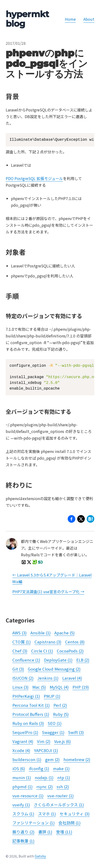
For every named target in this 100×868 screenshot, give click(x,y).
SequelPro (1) (25, 732)
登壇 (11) (64, 832)
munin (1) (22, 778)
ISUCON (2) (23, 678)
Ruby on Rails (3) (28, 723)
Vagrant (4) (23, 741)
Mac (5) (39, 687)
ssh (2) (63, 787)
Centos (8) (75, 642)
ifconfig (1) (39, 768)
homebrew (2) (77, 759)
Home (70, 19)
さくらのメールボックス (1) (59, 805)
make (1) (61, 768)
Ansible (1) (40, 633)
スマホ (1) (47, 814)
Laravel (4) (72, 678)
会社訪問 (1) (69, 823)
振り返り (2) (23, 832)
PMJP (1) (52, 696)
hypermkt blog (27, 19)
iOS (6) (19, 768)
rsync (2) (45, 787)
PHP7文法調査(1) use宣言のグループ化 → (48, 592)
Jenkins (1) (48, 678)
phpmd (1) (22, 787)
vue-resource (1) (28, 796)
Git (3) (18, 669)
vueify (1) (21, 805)
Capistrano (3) (48, 642)
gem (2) (52, 759)
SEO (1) (55, 723)
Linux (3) (20, 687)
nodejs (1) (44, 778)
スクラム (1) (23, 814)
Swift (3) (76, 732)
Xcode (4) (21, 750)
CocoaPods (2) (70, 651)
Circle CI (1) (42, 651)
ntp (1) (64, 778)
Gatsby (40, 856)
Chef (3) (20, 651)
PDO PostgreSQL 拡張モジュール (34, 178)
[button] (81, 520)
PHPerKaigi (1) (26, 696)
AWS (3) (19, 633)
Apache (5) (64, 633)
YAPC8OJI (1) (46, 750)
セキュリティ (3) (75, 814)
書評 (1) (45, 832)
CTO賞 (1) (21, 642)
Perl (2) (60, 705)
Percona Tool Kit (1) (31, 705)
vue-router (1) (60, 796)
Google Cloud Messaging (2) (54, 669)
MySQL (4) (59, 687)
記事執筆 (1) (23, 841)
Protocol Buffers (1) (31, 714)
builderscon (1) (27, 759)
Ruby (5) (61, 714)
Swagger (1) (53, 732)
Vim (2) (44, 741)
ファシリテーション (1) (33, 823)
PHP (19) (81, 687)
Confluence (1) (26, 660)
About (89, 19)
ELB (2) (83, 660)
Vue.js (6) (62, 741)
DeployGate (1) (58, 660)
